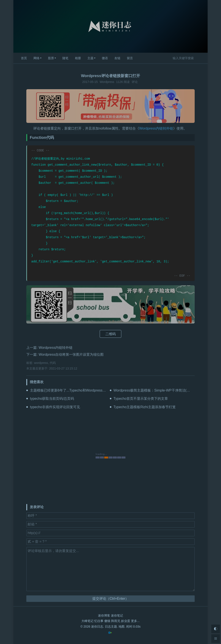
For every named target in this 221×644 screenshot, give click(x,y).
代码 (53, 363)
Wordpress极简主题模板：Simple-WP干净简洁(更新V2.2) (158, 390)
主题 (90, 58)
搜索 (201, 58)
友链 (117, 58)
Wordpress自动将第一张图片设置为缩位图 (71, 355)
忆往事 (99, 621)
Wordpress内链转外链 (156, 128)
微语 (105, 58)
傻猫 (107, 621)
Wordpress (107, 82)
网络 (36, 58)
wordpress (41, 363)
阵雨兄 (116, 621)
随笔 (65, 58)
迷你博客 (104, 615)
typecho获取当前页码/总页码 (52, 399)
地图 (122, 627)
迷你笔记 (117, 615)
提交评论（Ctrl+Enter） (110, 599)
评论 (135, 82)
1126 (119, 82)
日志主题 (111, 627)
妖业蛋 (126, 621)
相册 (78, 58)
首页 (24, 58)
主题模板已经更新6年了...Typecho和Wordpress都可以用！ (75, 390)
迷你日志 (97, 627)
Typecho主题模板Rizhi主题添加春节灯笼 (145, 407)
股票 (51, 58)
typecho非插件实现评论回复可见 (55, 407)
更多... (135, 621)
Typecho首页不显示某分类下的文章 (141, 399)
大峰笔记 (87, 621)
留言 (130, 58)
